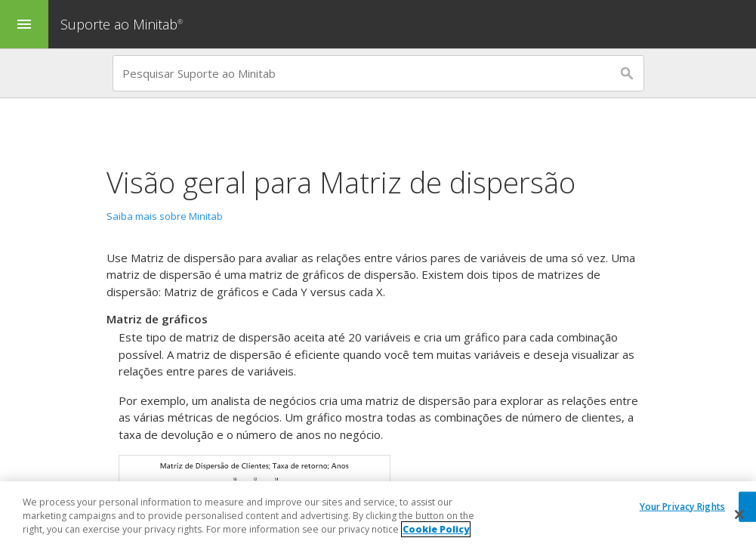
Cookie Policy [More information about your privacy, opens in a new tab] (436, 531)
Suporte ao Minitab (123, 24)
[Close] (739, 515)
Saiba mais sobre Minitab (165, 216)
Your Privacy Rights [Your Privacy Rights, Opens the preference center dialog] (682, 507)
